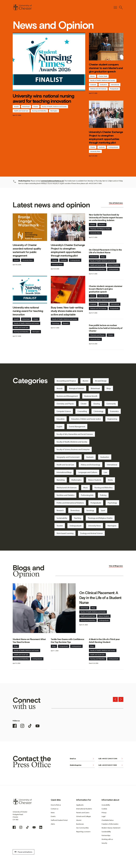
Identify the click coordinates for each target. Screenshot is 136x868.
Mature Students (113, 265)
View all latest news (116, 203)
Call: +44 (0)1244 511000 (111, 765)
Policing (103, 495)
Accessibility (106, 805)
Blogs (103, 257)
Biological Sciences (77, 388)
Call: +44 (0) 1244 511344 (111, 759)
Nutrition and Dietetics (65, 495)
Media (110, 480)
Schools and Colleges (84, 816)
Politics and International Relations (70, 503)
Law (105, 472)
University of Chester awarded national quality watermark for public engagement (27, 250)
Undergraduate (113, 147)
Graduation (103, 85)
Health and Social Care (21, 111)
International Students (84, 809)
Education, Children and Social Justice (86, 419)
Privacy (104, 813)
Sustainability (62, 518)
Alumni (93, 76)
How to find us (56, 805)
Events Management (77, 426)
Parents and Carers (83, 813)
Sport (103, 510)
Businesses (80, 824)
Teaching (78, 518)
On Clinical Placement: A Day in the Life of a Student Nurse (105, 251)
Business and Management (67, 396)
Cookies (104, 809)
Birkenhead (26, 107)
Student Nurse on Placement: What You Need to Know (29, 641)
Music (86, 487)
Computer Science (64, 411)
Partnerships (106, 835)
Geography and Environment (68, 457)
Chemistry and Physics (97, 335)
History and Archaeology (91, 465)
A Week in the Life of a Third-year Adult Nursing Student (104, 641)
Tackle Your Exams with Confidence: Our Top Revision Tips (68, 641)
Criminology (98, 411)
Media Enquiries (82, 765)
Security (104, 843)
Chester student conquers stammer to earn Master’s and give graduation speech (106, 68)
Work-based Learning (65, 533)
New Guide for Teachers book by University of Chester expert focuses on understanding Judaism (106, 217)
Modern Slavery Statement (111, 828)
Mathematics (76, 480)
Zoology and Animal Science (91, 533)
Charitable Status (108, 820)
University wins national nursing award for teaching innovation (43, 98)
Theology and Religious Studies (100, 229)
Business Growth (91, 396)
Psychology (56, 323)
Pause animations (23, 852)
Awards (16, 107)
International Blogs (64, 472)
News (53, 813)
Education (102, 225)
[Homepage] (22, 8)
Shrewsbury (75, 510)
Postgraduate (114, 89)
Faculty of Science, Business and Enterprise (73, 449)
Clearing (97, 404)
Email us (82, 759)
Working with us (107, 839)
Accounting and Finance (66, 381)
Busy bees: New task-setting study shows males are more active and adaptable (67, 311)
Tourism (60, 526)
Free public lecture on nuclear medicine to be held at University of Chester (106, 328)
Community (111, 404)
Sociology (90, 510)
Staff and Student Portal (59, 820)
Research (66, 323)
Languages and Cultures (88, 472)
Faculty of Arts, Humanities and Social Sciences (75, 434)
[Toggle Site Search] (121, 8)
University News (95, 151)
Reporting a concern (83, 832)
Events (53, 816)
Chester (36, 107)
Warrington (54, 111)
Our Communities (83, 828)
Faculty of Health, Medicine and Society (54, 107)
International (115, 85)
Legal (103, 816)
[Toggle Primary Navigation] (115, 8)
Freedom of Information (110, 824)
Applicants (80, 805)
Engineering (112, 419)
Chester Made (103, 76)
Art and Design (101, 381)
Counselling (82, 411)
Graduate (93, 85)
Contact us (55, 809)
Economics (114, 411)
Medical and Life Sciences (98, 89)
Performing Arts (87, 495)
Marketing (61, 480)
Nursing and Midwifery (39, 111)
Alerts (53, 824)
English (59, 426)
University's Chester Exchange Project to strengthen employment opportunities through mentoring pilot (106, 137)
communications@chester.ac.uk (52, 181)
